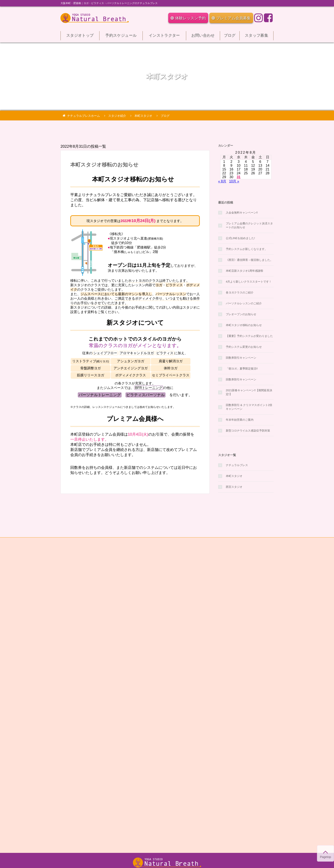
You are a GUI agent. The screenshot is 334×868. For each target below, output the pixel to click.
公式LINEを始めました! (240, 238)
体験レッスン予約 (188, 18)
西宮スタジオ (234, 487)
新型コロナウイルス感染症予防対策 (248, 431)
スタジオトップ (80, 37)
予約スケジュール (121, 37)
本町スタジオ (234, 476)
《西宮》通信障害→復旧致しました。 (249, 260)
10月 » (234, 181)
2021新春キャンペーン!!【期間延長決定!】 (249, 392)
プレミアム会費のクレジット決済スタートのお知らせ (249, 225)
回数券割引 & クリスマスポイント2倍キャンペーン (249, 407)
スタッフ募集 (256, 37)
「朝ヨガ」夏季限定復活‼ (242, 369)
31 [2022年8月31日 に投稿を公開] (239, 177)
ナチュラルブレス (237, 465)
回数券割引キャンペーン (241, 358)
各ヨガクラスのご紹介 (240, 292)
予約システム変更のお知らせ (244, 347)
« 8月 (222, 181)
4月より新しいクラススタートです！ (249, 282)
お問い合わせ (203, 37)
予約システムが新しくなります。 (247, 249)
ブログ (230, 37)
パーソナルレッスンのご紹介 (244, 303)
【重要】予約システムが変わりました (249, 336)
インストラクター (164, 37)
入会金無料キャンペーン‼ (242, 213)
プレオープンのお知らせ (241, 314)
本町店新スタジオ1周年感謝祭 (245, 271)
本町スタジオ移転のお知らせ (104, 165)
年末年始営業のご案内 (240, 420)
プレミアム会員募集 (231, 18)
